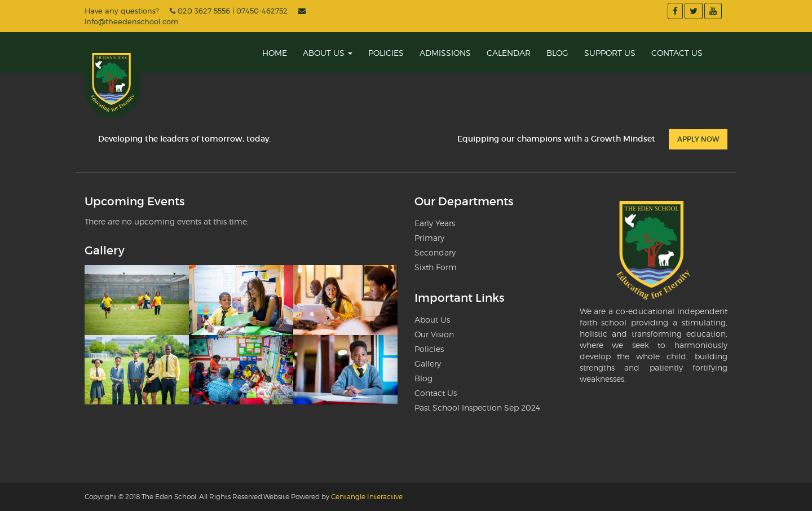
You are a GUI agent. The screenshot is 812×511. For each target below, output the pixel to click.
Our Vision (434, 334)
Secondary (435, 252)
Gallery (428, 364)
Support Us (610, 53)
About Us (328, 53)
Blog (557, 53)
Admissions (445, 53)
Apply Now (698, 139)
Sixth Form (436, 267)
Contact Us (677, 53)
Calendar (509, 53)
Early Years (435, 223)
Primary (429, 238)
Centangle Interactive (367, 497)
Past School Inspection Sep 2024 (477, 408)
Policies (386, 53)
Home (275, 53)
